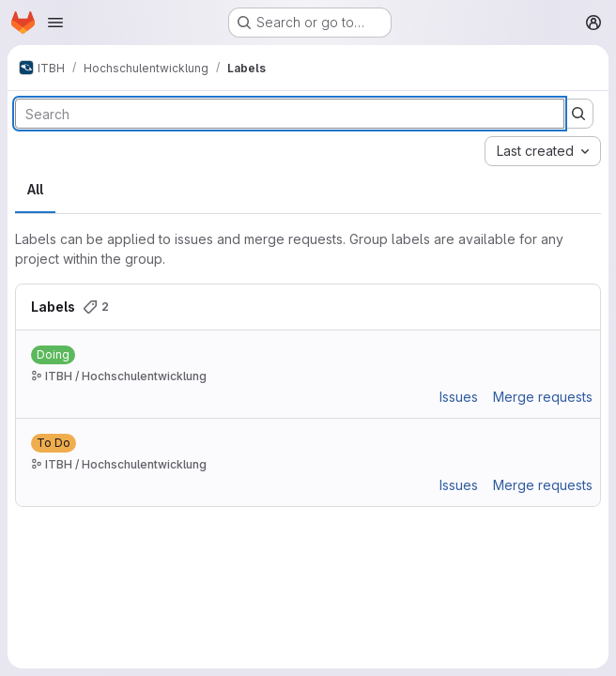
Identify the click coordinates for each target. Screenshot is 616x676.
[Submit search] (578, 114)
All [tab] (35, 189)
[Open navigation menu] (55, 23)
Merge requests (543, 397)
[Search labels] (290, 114)
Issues (459, 397)
